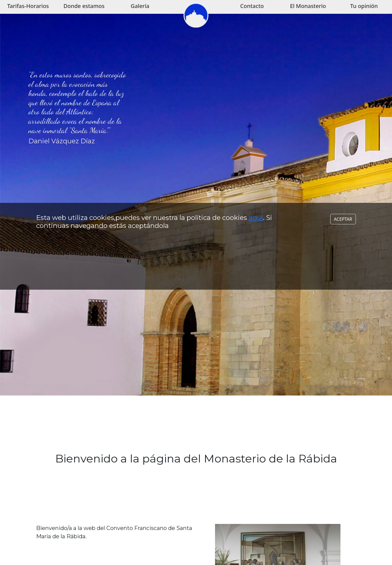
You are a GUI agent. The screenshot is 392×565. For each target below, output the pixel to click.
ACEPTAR (343, 212)
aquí (256, 210)
